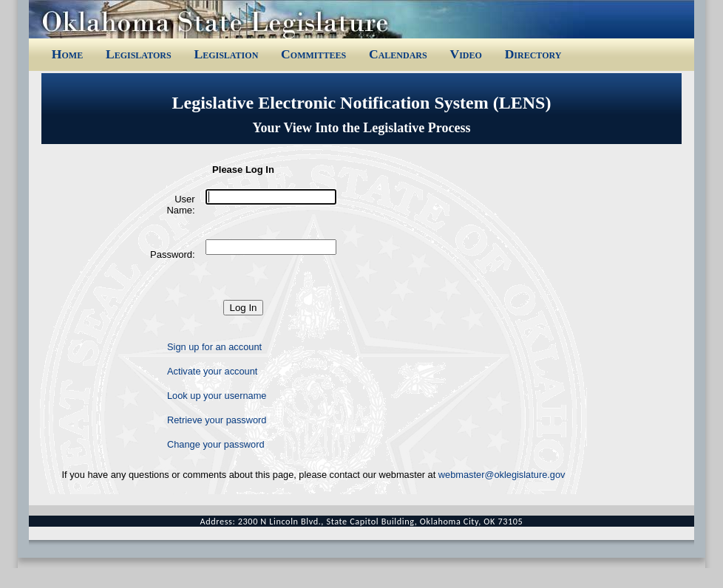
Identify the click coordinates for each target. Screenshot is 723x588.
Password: (173, 254)
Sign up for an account (214, 347)
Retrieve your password (217, 420)
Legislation (226, 54)
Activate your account (212, 371)
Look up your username (217, 396)
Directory (533, 54)
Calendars (398, 54)
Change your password (216, 444)
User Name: (180, 205)
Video (465, 54)
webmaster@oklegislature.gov (502, 475)
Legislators (139, 54)
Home (67, 54)
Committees (313, 54)
